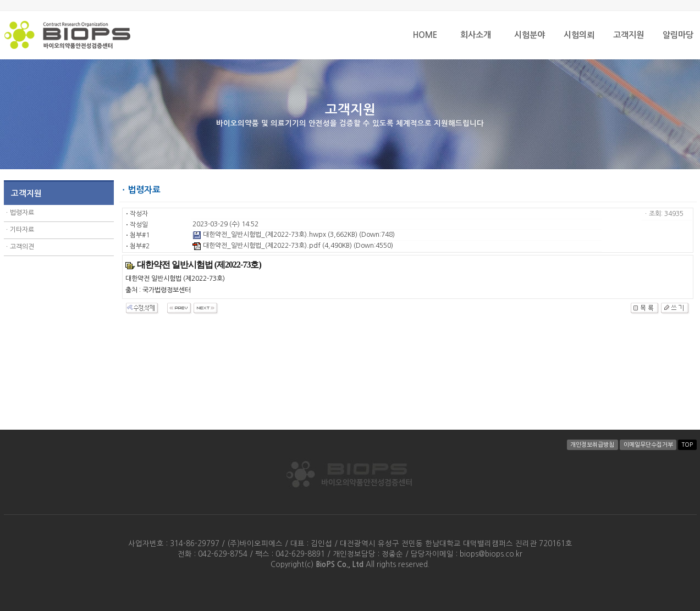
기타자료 (22, 230)
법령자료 (22, 213)
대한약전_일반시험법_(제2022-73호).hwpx (259, 235)
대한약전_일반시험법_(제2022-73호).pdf (257, 246)
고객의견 (22, 247)
